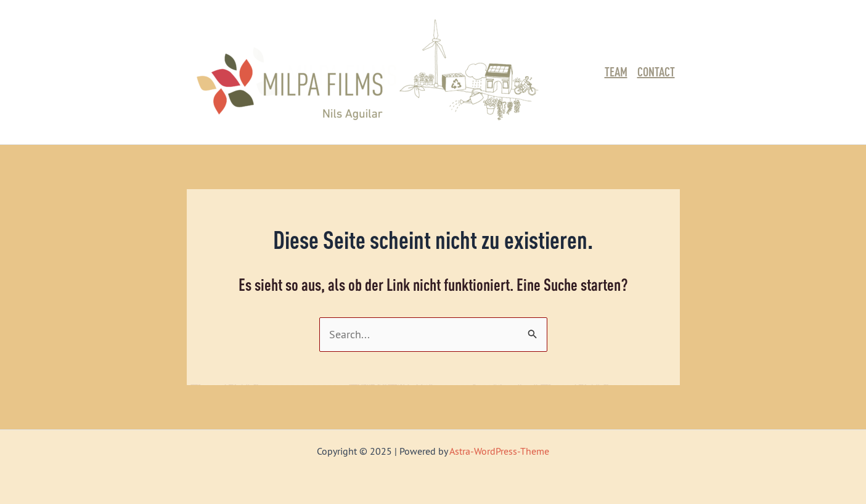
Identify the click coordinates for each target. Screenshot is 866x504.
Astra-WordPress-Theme (499, 451)
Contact (656, 72)
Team (616, 72)
